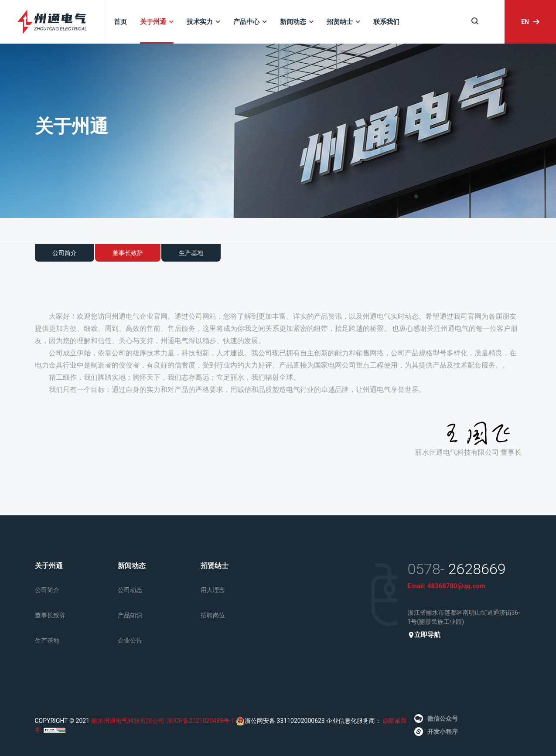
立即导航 (424, 635)
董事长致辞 (128, 253)
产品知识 (130, 615)
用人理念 (213, 590)
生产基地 (191, 253)
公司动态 (130, 590)
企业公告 (130, 640)
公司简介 (65, 253)
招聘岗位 (213, 615)
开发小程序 (436, 732)
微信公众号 (436, 719)
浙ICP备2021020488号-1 (201, 721)
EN (530, 22)
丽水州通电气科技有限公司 (128, 721)
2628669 (477, 569)
